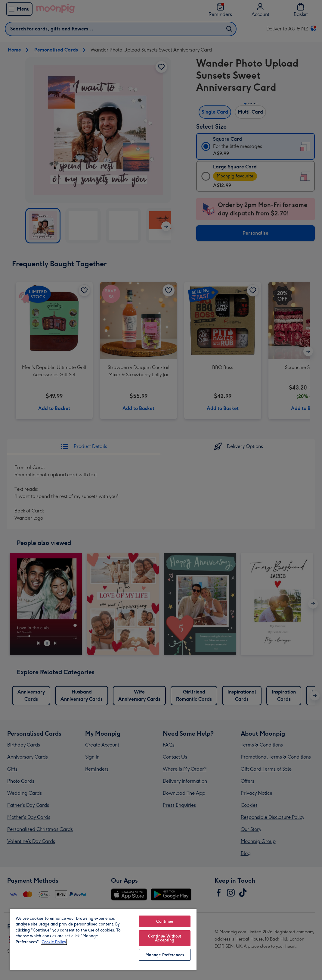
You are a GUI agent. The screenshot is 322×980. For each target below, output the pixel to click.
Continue (165, 921)
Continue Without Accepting (165, 938)
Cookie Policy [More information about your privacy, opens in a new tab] (54, 942)
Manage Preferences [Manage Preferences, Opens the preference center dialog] (165, 955)
